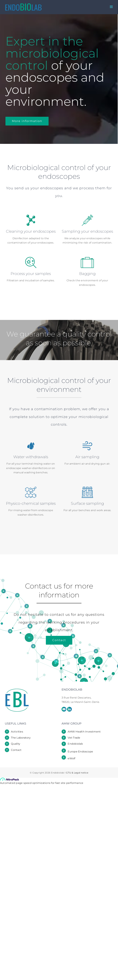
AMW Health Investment (84, 730)
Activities (17, 730)
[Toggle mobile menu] (112, 7)
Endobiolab (75, 743)
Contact (16, 749)
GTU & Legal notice (77, 771)
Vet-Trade (74, 737)
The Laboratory (21, 737)
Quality (16, 743)
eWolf (71, 757)
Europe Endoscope (80, 750)
